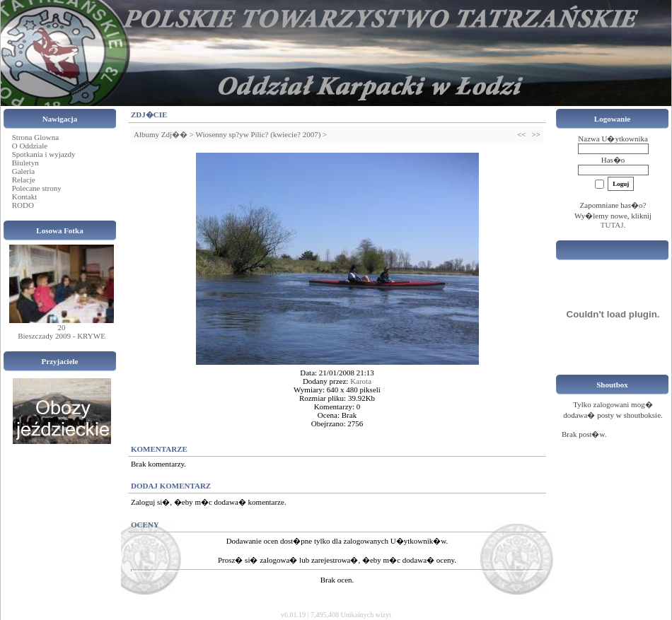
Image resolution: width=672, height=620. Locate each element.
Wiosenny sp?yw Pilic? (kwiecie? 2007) (259, 134)
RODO (23, 205)
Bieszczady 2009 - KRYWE (62, 336)
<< (521, 134)
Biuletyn (25, 163)
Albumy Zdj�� (161, 134)
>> (536, 134)
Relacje (24, 180)
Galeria (23, 171)
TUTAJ (612, 225)
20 (62, 327)
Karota (361, 381)
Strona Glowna (35, 137)
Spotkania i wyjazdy (44, 154)
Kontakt (24, 197)
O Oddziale (30, 146)
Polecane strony (37, 188)
